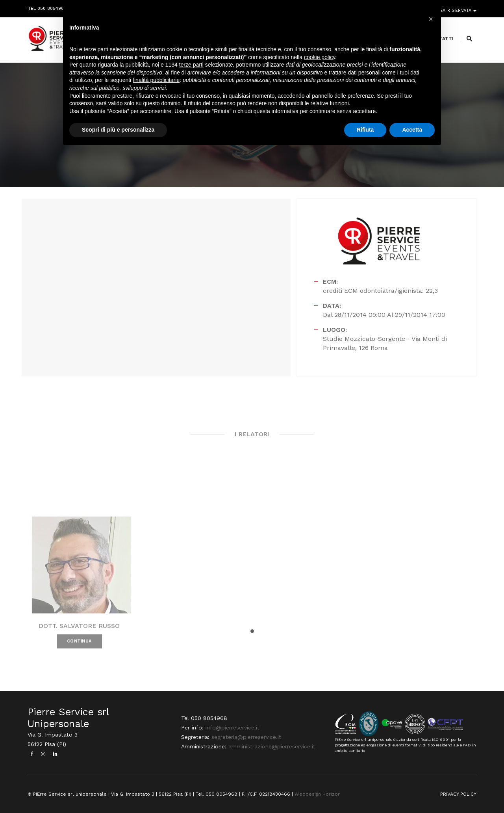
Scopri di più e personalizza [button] (118, 130)
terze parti (191, 65)
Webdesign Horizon (318, 794)
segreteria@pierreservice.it (246, 737)
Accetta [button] (412, 130)
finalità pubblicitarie (156, 80)
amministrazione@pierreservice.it (272, 746)
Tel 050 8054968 (47, 7)
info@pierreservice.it (233, 727)
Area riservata (454, 7)
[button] (252, 631)
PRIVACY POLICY (458, 794)
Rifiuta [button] (365, 130)
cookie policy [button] (320, 57)
